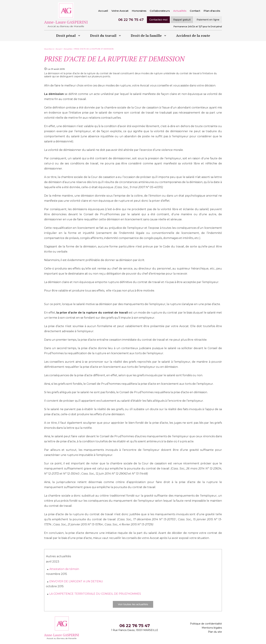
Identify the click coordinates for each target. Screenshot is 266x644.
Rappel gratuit (182, 20)
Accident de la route (193, 36)
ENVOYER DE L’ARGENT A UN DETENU (76, 581)
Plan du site (215, 632)
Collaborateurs (160, 11)
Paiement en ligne (208, 20)
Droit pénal (66, 36)
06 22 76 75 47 (131, 20)
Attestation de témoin (64, 569)
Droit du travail (103, 36)
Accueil (103, 11)
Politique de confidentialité (206, 624)
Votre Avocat (120, 11)
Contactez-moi (158, 20)
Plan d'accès (212, 11)
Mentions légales (212, 628)
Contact (195, 11)
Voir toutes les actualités (133, 604)
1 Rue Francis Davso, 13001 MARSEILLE (135, 630)
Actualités (180, 11)
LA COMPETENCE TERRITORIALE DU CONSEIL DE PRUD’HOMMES (95, 594)
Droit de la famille (146, 36)
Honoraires (139, 11)
